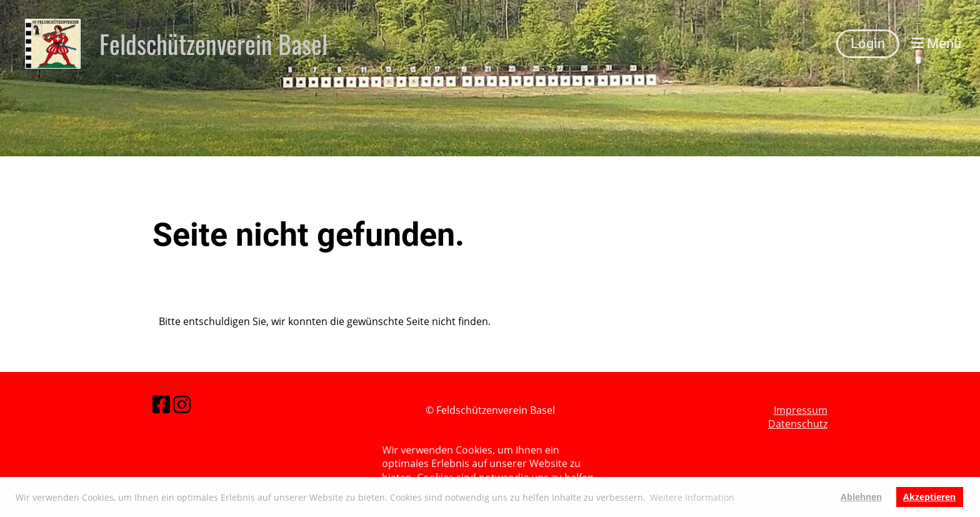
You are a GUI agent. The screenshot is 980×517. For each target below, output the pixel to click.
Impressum (801, 410)
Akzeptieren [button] (929, 497)
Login (868, 43)
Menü (937, 43)
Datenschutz (798, 424)
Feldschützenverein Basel (213, 44)
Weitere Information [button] (692, 497)
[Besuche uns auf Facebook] (161, 404)
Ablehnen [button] (861, 497)
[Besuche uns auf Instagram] (182, 404)
